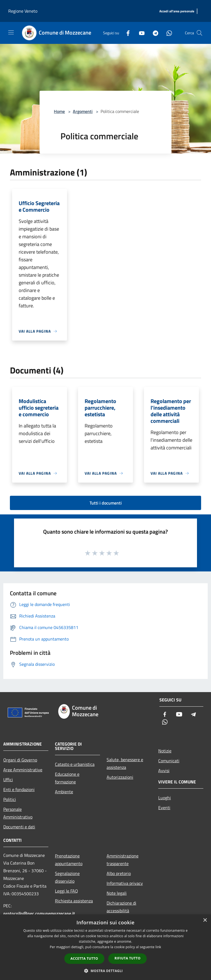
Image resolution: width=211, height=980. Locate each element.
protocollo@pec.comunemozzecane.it (39, 913)
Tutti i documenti (106, 503)
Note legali (117, 893)
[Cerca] (199, 33)
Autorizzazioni (120, 777)
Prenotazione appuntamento (69, 860)
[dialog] (105, 947)
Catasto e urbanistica (75, 764)
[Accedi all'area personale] (177, 11)
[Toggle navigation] (11, 32)
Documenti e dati (19, 827)
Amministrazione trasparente (123, 860)
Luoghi (165, 798)
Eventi (164, 808)
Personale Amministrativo (18, 813)
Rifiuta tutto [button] (128, 958)
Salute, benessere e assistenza (125, 763)
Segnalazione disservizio (67, 877)
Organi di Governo (20, 760)
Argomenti (83, 111)
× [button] (205, 920)
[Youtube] (140, 33)
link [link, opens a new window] (158, 947)
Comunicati (169, 761)
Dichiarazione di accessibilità (121, 907)
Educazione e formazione (67, 778)
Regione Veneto (23, 11)
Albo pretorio (119, 873)
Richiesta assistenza (74, 901)
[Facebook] (126, 33)
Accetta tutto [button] (84, 958)
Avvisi (164, 771)
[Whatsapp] (167, 33)
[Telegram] (153, 33)
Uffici (8, 780)
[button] (105, 971)
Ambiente (64, 792)
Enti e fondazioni (19, 789)
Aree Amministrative (23, 770)
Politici (10, 799)
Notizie (165, 751)
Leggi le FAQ (66, 891)
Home (59, 111)
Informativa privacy (125, 883)
